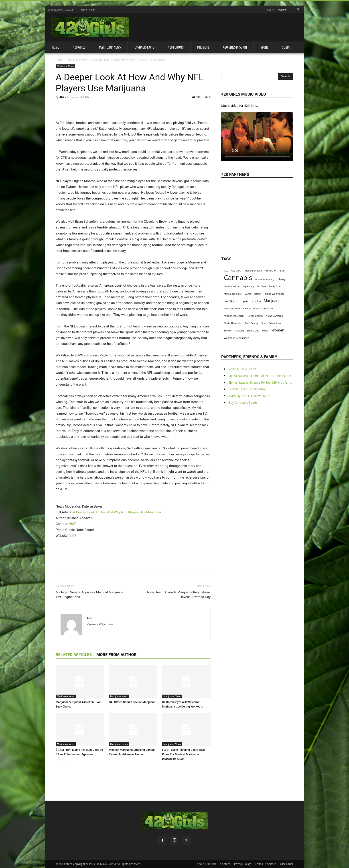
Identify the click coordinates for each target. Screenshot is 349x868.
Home (56, 47)
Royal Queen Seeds (242, 369)
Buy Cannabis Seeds (243, 402)
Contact (225, 864)
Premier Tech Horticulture (247, 389)
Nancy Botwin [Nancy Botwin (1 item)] (255, 316)
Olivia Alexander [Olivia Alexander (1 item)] (233, 323)
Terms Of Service (266, 864)
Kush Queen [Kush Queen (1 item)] (231, 301)
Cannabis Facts (144, 47)
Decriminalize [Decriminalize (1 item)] (231, 286)
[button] (298, 8)
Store (264, 47)
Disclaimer (287, 864)
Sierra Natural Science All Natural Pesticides (260, 376)
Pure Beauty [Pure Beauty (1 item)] (252, 323)
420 (62, 97)
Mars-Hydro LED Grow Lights (249, 396)
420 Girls (79, 47)
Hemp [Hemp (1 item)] (257, 294)
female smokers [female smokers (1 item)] (233, 294)
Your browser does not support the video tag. (257, 135)
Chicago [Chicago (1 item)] (282, 279)
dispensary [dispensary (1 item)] (248, 286)
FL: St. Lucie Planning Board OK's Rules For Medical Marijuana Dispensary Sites (183, 754)
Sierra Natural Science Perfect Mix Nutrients (260, 382)
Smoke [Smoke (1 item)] (228, 331)
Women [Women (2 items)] (278, 330)
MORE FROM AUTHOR (116, 655)
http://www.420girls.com (100, 624)
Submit (287, 47)
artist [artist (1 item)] (282, 271)
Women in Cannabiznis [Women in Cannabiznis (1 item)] (237, 338)
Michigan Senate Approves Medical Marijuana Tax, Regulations (90, 595)
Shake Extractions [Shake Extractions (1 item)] (271, 323)
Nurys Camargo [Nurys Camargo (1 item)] (274, 316)
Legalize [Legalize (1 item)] (245, 301)
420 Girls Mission (235, 47)
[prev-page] (58, 768)
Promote (203, 47)
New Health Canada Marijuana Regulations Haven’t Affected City (179, 595)
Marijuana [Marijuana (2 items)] (272, 301)
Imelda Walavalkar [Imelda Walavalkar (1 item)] (274, 294)
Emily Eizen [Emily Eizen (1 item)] (275, 286)
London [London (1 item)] (257, 301)
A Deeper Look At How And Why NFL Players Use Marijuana (117, 512)
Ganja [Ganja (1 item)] (248, 294)
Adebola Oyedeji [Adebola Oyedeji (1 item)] (253, 271)
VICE (73, 524)
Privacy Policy (242, 864)
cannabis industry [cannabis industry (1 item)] (265, 279)
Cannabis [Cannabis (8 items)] (238, 278)
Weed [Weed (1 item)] (265, 331)
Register (283, 9)
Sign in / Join (88, 9)
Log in (271, 9)
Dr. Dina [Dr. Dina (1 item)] (262, 286)
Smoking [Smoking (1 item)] (239, 331)
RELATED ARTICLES (74, 655)
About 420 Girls (206, 864)
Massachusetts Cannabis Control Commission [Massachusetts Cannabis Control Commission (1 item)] (249, 309)
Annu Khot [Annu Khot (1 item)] (271, 271)
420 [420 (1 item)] (226, 271)
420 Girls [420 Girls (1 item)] (236, 271)
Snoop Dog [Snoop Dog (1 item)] (253, 331)
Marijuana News (110, 47)
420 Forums (176, 47)
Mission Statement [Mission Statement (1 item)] (234, 316)
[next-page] (66, 768)
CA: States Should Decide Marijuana (132, 702)
